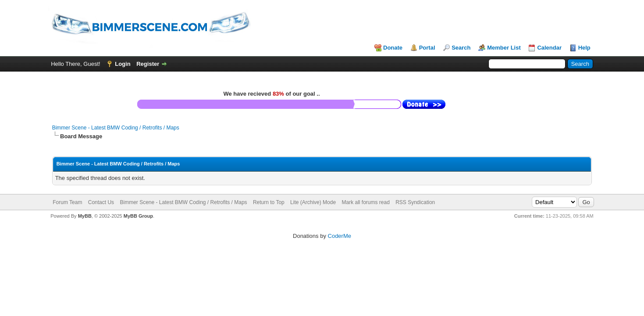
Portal (427, 48)
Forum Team (67, 202)
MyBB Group (138, 216)
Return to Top (269, 202)
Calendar (549, 48)
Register (148, 64)
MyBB (85, 216)
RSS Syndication (415, 202)
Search (461, 48)
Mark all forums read (365, 202)
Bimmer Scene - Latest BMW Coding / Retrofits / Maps (116, 128)
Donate (393, 48)
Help (584, 48)
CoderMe (340, 236)
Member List (504, 48)
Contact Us (101, 202)
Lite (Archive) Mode (313, 202)
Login (123, 64)
